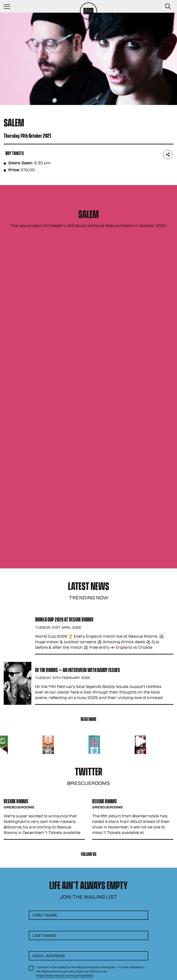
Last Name (44, 935)
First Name (45, 915)
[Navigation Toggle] (9, 6)
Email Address (49, 956)
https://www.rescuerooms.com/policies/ (65, 975)
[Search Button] (168, 6)
